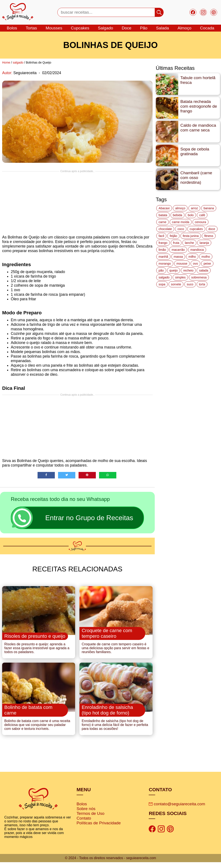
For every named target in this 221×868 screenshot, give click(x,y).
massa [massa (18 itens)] (178, 257)
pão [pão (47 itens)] (161, 270)
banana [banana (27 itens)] (209, 208)
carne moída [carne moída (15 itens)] (181, 222)
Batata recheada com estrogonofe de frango (199, 106)
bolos (12, 28)
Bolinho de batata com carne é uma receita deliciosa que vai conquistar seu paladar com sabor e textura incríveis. (37, 731)
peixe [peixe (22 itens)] (207, 264)
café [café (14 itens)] (202, 215)
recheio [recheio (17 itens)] (188, 270)
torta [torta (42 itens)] (202, 284)
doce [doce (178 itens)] (212, 229)
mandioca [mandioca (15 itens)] (197, 250)
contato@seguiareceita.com (177, 810)
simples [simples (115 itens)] (180, 277)
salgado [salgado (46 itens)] (164, 277)
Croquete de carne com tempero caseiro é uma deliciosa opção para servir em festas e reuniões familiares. (115, 651)
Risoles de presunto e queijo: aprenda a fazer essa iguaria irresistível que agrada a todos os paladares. (37, 651)
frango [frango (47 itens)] (163, 243)
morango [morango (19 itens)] (165, 264)
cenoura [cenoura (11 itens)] (200, 222)
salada (163, 28)
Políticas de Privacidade (99, 829)
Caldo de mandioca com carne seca (198, 128)
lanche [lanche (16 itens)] (189, 243)
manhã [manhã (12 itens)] (163, 257)
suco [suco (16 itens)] (190, 284)
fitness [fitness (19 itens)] (209, 236)
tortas (31, 28)
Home (6, 62)
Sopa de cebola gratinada (195, 151)
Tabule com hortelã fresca (198, 80)
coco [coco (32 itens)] (181, 229)
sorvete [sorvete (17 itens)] (176, 284)
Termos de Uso (91, 819)
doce (127, 28)
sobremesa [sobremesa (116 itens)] (199, 277)
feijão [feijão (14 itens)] (173, 236)
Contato (84, 824)
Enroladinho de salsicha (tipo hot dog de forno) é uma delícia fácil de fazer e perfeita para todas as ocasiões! (115, 731)
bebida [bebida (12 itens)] (178, 215)
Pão (144, 28)
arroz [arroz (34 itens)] (194, 208)
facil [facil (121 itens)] (161, 236)
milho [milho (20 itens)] (192, 257)
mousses (54, 28)
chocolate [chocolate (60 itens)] (165, 229)
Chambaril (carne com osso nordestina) (196, 178)
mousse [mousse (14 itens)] (182, 264)
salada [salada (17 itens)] (204, 270)
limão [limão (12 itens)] (162, 250)
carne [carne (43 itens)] (163, 222)
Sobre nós (86, 814)
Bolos (82, 810)
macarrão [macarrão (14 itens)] (178, 250)
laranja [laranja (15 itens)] (204, 243)
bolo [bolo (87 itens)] (191, 215)
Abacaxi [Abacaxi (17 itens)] (164, 208)
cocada (207, 28)
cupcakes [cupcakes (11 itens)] (196, 229)
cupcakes (80, 28)
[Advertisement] (77, 203)
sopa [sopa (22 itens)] (162, 284)
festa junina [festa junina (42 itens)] (191, 236)
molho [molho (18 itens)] (206, 257)
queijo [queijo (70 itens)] (174, 270)
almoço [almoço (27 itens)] (180, 208)
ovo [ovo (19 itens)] (195, 264)
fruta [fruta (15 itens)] (176, 243)
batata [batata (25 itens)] (163, 215)
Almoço (185, 28)
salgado (106, 28)
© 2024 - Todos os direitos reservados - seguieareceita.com (110, 864)
